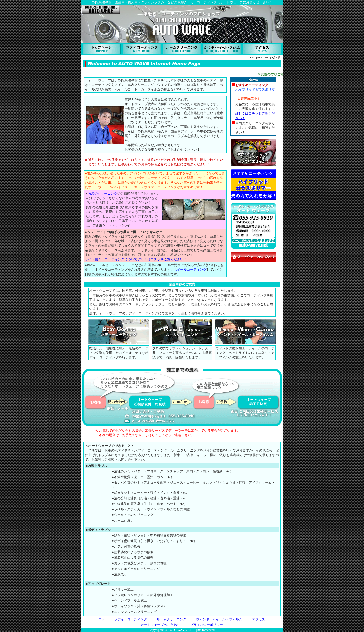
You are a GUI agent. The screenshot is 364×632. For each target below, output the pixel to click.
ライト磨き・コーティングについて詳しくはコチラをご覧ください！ (136, 259)
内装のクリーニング (103, 194)
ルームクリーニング (172, 619)
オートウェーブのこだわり (161, 625)
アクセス (259, 619)
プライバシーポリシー (207, 625)
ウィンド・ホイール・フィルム (219, 619)
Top (101, 619)
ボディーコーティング (130, 619)
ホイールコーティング (190, 270)
